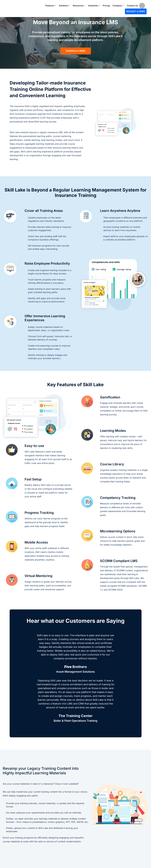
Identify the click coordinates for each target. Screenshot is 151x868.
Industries (94, 6)
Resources (79, 6)
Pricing (106, 6)
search (142, 6)
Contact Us (132, 6)
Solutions (64, 6)
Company (118, 6)
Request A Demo (136, 11)
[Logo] (16, 9)
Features (51, 6)
